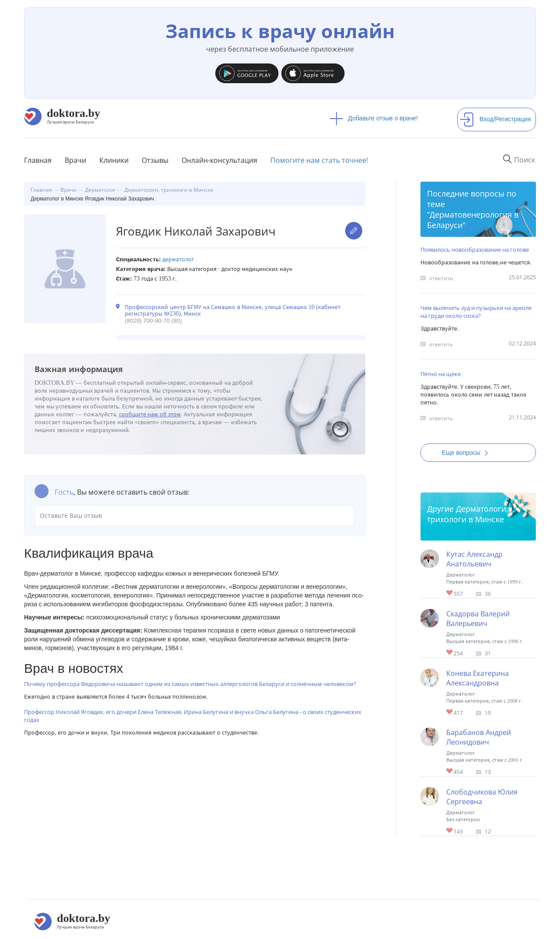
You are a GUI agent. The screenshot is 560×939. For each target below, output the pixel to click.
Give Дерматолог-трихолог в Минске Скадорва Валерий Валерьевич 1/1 (450, 653)
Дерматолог (178, 259)
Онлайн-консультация (219, 160)
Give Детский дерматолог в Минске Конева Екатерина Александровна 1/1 (450, 712)
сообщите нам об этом (150, 414)
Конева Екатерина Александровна (478, 678)
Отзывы (155, 160)
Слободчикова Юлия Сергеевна (482, 797)
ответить (441, 278)
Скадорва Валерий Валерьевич (478, 619)
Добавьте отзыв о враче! (374, 118)
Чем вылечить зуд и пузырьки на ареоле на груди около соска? (476, 312)
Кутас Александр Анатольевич (474, 559)
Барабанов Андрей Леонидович (479, 737)
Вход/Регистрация (495, 119)
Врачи (75, 160)
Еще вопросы (468, 453)
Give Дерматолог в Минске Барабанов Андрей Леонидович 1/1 (450, 772)
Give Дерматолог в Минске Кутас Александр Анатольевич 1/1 (450, 593)
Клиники (114, 160)
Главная (38, 160)
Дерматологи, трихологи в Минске (468, 514)
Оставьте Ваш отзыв (195, 516)
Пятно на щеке (441, 374)
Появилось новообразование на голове (475, 250)
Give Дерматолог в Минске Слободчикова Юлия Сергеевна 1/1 (450, 831)
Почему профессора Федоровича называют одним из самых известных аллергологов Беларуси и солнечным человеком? (190, 684)
